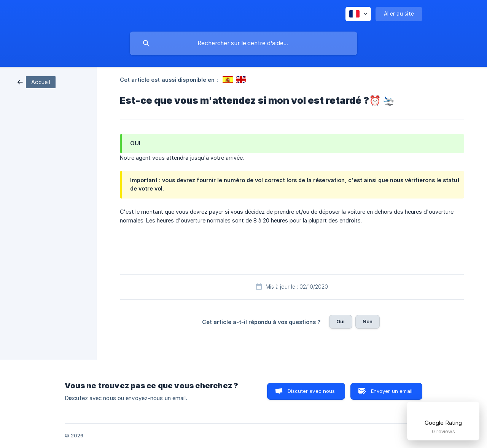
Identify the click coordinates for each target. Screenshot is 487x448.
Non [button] (368, 321)
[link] (37, 82)
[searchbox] (243, 43)
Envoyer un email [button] (392, 391)
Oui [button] (341, 321)
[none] (358, 14)
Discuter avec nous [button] (311, 391)
